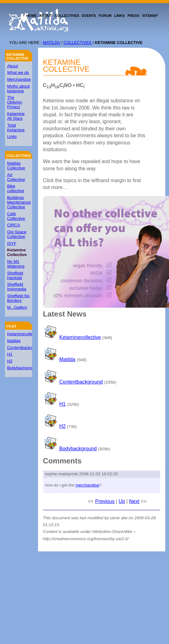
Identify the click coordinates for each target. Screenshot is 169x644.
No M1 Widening (16, 264)
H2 (10, 361)
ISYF (12, 243)
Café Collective (16, 216)
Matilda (51, 43)
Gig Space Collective (17, 234)
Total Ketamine (16, 128)
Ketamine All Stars (16, 116)
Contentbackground (25, 348)
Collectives (78, 43)
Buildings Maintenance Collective (19, 202)
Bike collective (16, 188)
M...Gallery (17, 307)
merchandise (87, 485)
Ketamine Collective (17, 56)
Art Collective (16, 177)
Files (11, 326)
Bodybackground (23, 368)
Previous (105, 501)
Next (134, 501)
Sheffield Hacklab (15, 275)
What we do (18, 73)
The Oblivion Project (15, 102)
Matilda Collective (16, 166)
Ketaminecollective (24, 334)
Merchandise (19, 79)
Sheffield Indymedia (17, 287)
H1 (10, 354)
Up (122, 501)
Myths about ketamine (19, 89)
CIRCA (14, 225)
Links (12, 136)
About (13, 66)
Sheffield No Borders (18, 298)
